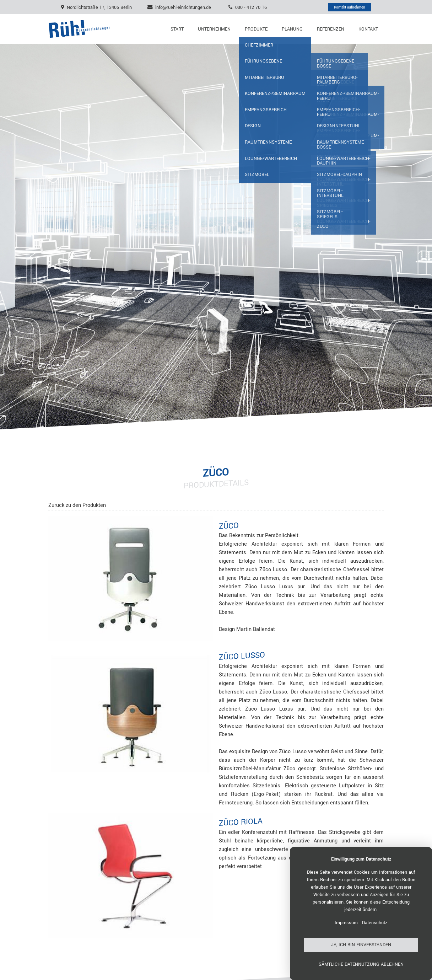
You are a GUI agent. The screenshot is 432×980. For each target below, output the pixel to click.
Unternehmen (214, 29)
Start (177, 29)
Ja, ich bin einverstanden (361, 945)
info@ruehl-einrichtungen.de (183, 7)
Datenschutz (375, 923)
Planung (292, 29)
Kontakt (368, 29)
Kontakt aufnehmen (350, 7)
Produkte (256, 29)
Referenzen (331, 29)
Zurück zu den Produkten (77, 505)
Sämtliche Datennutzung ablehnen (361, 964)
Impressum (346, 923)
